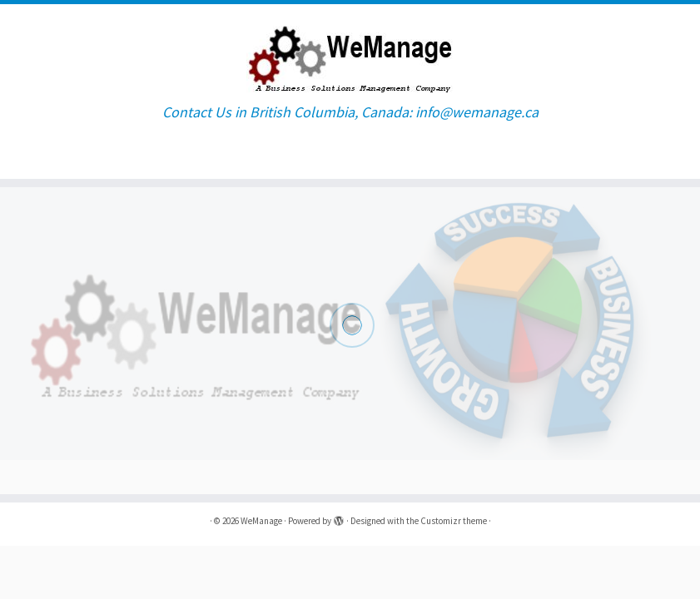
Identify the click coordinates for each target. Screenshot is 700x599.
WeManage (261, 521)
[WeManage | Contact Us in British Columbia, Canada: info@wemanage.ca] (350, 54)
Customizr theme (454, 521)
